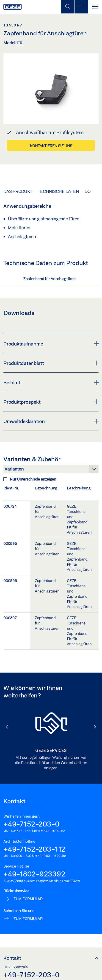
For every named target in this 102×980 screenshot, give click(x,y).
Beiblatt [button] (51, 382)
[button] (5, 727)
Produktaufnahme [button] (51, 344)
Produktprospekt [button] (51, 402)
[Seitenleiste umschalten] (81, 7)
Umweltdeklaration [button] (51, 421)
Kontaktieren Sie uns (51, 146)
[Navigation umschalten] (95, 7)
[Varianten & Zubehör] (51, 470)
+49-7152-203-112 (34, 849)
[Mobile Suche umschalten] (68, 7)
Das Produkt (18, 191)
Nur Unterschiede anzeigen (30, 479)
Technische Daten (58, 191)
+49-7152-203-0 (31, 824)
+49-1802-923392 (34, 874)
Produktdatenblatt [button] (51, 363)
